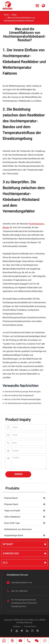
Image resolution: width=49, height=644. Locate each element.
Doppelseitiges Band (14, 535)
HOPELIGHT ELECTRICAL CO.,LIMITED (30, 620)
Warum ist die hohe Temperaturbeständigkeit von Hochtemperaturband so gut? (23, 399)
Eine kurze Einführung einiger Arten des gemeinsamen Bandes (23, 392)
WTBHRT (8, 544)
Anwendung (11, 553)
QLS (5, 563)
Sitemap (17, 626)
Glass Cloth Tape (12, 523)
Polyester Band (11, 504)
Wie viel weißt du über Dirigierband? (19, 395)
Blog (14, 15)
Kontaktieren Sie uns (17, 575)
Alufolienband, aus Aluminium (18, 529)
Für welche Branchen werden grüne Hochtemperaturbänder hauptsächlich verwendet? (23, 403)
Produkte (12, 488)
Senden (18, 474)
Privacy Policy (30, 626)
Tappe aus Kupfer (12, 511)
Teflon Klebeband (12, 517)
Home (6, 15)
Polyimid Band (11, 498)
